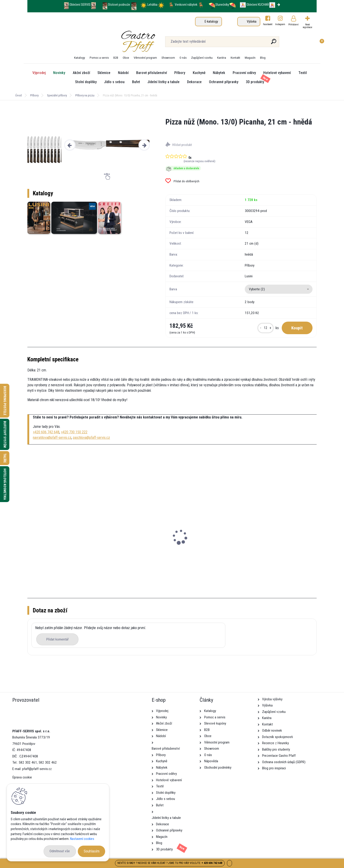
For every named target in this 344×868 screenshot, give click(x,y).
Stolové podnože (119, 5)
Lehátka (153, 5)
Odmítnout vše (60, 851)
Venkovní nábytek (186, 5)
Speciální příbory (57, 95)
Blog (263, 58)
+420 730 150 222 (74, 432)
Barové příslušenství (152, 73)
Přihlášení (293, 25)
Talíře (5, 458)
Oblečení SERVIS (80, 5)
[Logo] (55, 42)
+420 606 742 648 (46, 432)
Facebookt (268, 24)
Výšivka (252, 21)
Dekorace (194, 82)
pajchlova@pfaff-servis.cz (91, 438)
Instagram (280, 24)
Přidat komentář (57, 639)
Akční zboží (81, 73)
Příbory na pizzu (85, 95)
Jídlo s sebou (114, 82)
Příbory (180, 73)
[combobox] (279, 289)
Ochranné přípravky (224, 82)
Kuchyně (199, 73)
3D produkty (255, 82)
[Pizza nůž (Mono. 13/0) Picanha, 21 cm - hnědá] (107, 145)
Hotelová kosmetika (5, 484)
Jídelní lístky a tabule (163, 82)
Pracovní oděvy (244, 73)
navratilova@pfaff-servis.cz (52, 438)
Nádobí (123, 73)
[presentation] (70, 145)
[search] (227, 43)
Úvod (18, 95)
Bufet (136, 82)
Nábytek (219, 73)
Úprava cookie (22, 777)
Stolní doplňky (86, 82)
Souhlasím (92, 851)
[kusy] (266, 328)
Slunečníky (219, 5)
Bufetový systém (5, 434)
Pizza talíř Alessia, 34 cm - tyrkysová (279, 546)
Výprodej (39, 73)
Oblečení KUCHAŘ (258, 5)
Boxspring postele (5, 401)
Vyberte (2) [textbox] (257, 289)
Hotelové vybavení (277, 73)
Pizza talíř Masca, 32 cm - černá (56, 546)
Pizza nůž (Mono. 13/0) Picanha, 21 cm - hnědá (209, 548)
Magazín (250, 58)
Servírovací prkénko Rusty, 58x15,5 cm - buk (136, 548)
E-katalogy (211, 21)
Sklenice (104, 73)
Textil (303, 73)
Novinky (59, 73)
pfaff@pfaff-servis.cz (37, 769)
